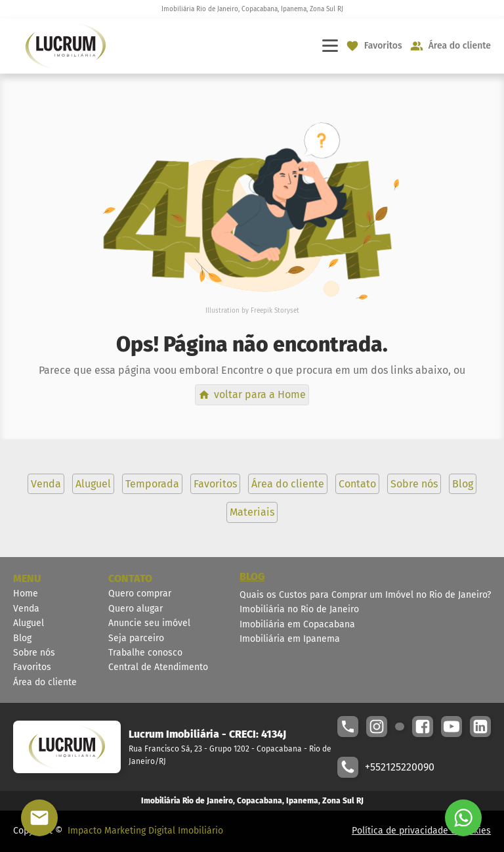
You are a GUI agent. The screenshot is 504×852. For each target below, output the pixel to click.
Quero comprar (140, 594)
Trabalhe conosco (145, 653)
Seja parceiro (136, 638)
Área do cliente (45, 682)
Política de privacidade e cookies (421, 831)
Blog (22, 638)
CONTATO (130, 578)
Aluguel (29, 623)
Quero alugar (136, 609)
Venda (26, 609)
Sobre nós (34, 653)
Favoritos (32, 667)
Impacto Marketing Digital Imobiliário (145, 831)
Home (26, 594)
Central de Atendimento (158, 667)
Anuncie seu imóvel (149, 623)
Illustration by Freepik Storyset (252, 311)
